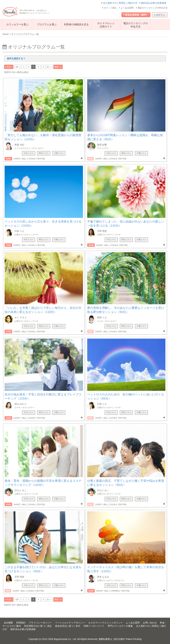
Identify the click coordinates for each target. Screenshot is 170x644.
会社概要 (8, 623)
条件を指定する (16, 58)
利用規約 (21, 623)
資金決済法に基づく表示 (68, 626)
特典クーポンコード (94, 626)
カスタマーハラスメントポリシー (105, 623)
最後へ (57, 67)
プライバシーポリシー (40, 623)
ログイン (160, 15)
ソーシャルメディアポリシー (70, 623)
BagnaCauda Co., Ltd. (65, 639)
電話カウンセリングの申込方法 (152, 8)
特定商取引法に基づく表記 (38, 626)
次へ (49, 67)
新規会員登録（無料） (136, 15)
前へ (18, 67)
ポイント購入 (110, 8)
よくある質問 (127, 8)
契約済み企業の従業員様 (153, 3)
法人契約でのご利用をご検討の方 (120, 3)
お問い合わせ (150, 623)
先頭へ (9, 67)
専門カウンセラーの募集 (120, 626)
